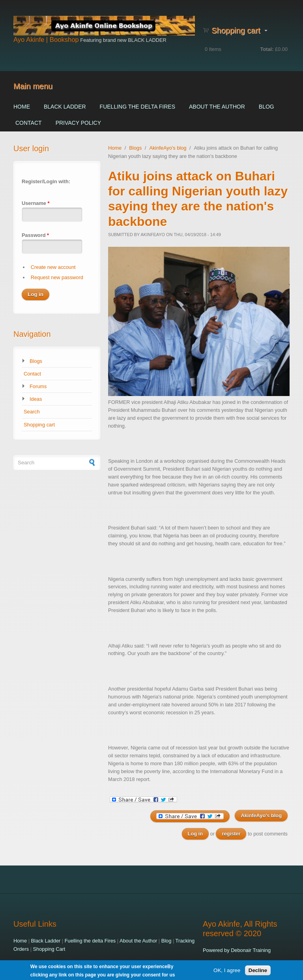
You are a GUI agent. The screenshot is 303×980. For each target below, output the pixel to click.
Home (22, 107)
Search (32, 412)
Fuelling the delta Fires (137, 107)
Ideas (36, 399)
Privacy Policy (78, 123)
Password (35, 235)
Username (36, 203)
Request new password (57, 277)
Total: (267, 49)
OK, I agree (227, 972)
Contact (29, 123)
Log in (195, 834)
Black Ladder (65, 107)
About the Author (217, 107)
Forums (38, 386)
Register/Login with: (46, 181)
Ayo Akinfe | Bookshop (46, 40)
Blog (267, 107)
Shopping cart (39, 425)
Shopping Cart (49, 949)
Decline (258, 972)
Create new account (53, 267)
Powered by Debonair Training (237, 950)
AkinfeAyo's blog (168, 148)
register (231, 834)
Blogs (36, 361)
